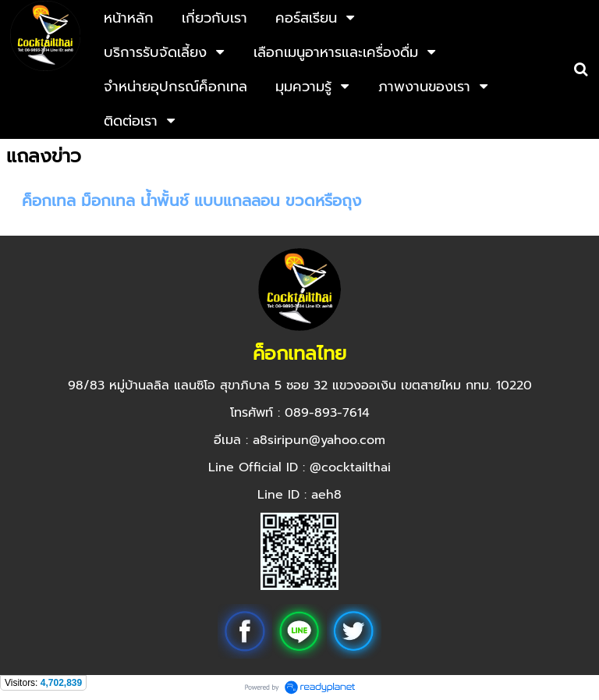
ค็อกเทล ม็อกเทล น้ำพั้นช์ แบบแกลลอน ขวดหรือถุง (191, 201)
